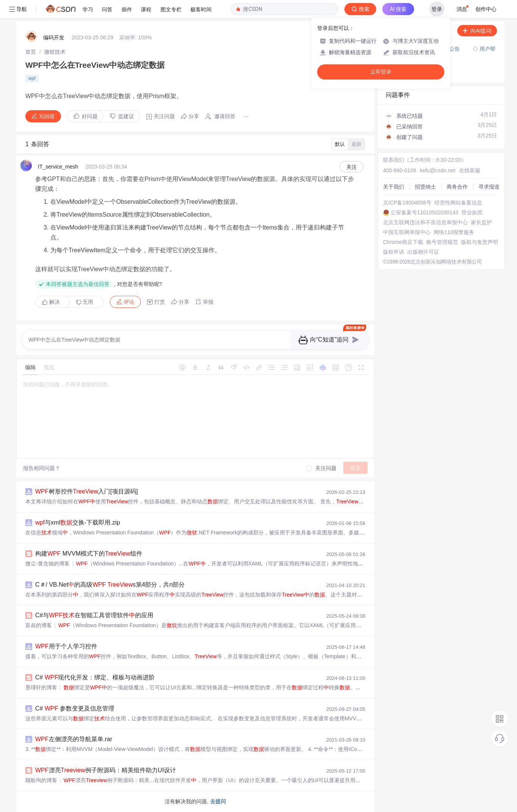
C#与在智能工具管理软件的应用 (94, 615)
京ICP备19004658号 (407, 203)
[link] (31, 52)
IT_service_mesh (58, 167)
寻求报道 (489, 187)
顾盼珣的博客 (41, 780)
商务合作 (457, 187)
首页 (31, 52)
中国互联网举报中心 (407, 232)
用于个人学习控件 (66, 646)
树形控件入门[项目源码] (86, 491)
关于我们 (394, 187)
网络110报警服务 (454, 232)
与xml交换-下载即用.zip (78, 522)
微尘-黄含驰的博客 (47, 564)
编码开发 (54, 37)
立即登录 (381, 72)
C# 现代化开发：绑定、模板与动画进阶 (95, 677)
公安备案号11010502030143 (424, 212)
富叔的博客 (39, 625)
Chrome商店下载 (403, 242)
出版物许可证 (423, 252)
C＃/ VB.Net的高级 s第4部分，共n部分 (110, 585)
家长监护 (481, 222)
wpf (32, 78)
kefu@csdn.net (438, 170)
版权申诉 (394, 252)
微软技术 (55, 52)
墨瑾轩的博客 (41, 687)
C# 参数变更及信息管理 (75, 708)
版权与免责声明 (480, 242)
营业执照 (472, 212)
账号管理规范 (442, 242)
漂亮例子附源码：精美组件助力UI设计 (106, 770)
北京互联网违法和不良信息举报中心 (425, 222)
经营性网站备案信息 (458, 203)
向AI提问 (477, 31)
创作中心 (486, 9)
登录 (437, 9)
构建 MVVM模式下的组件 (89, 554)
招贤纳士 (425, 187)
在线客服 (470, 170)
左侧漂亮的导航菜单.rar (74, 739)
